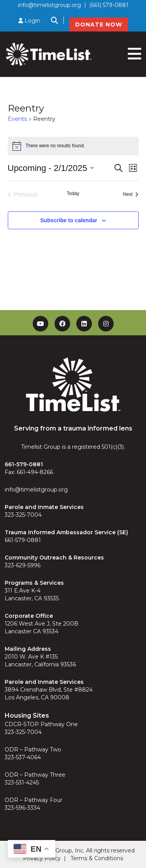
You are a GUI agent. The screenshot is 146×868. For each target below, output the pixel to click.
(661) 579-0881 (109, 5)
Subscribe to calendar (69, 220)
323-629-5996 (23, 565)
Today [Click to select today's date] (73, 193)
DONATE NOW (99, 24)
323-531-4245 (22, 783)
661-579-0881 (23, 540)
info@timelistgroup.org (49, 5)
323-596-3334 (22, 808)
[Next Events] (131, 195)
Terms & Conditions (97, 858)
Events (17, 119)
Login (29, 21)
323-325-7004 (23, 515)
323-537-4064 (23, 757)
